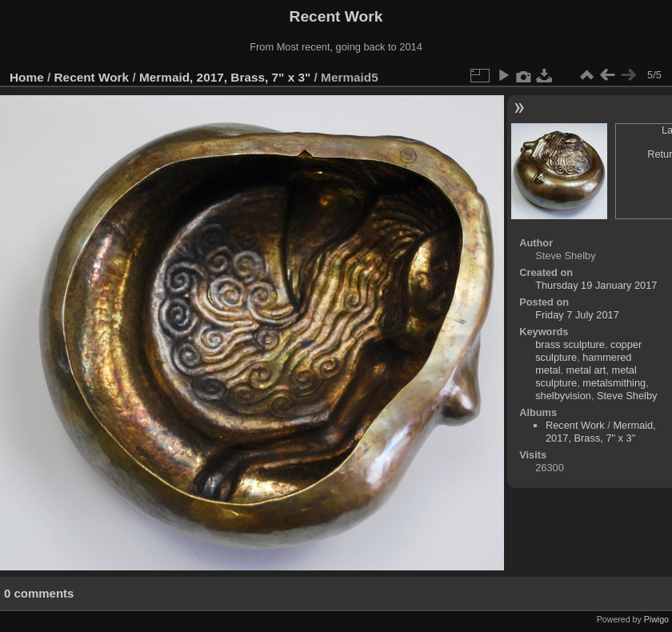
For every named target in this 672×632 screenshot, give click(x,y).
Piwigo (656, 619)
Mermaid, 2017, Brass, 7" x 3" (225, 77)
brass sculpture (570, 344)
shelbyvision (563, 396)
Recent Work (92, 77)
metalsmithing (614, 383)
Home (27, 77)
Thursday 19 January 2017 (596, 285)
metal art (586, 370)
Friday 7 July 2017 (577, 315)
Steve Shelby (627, 396)
